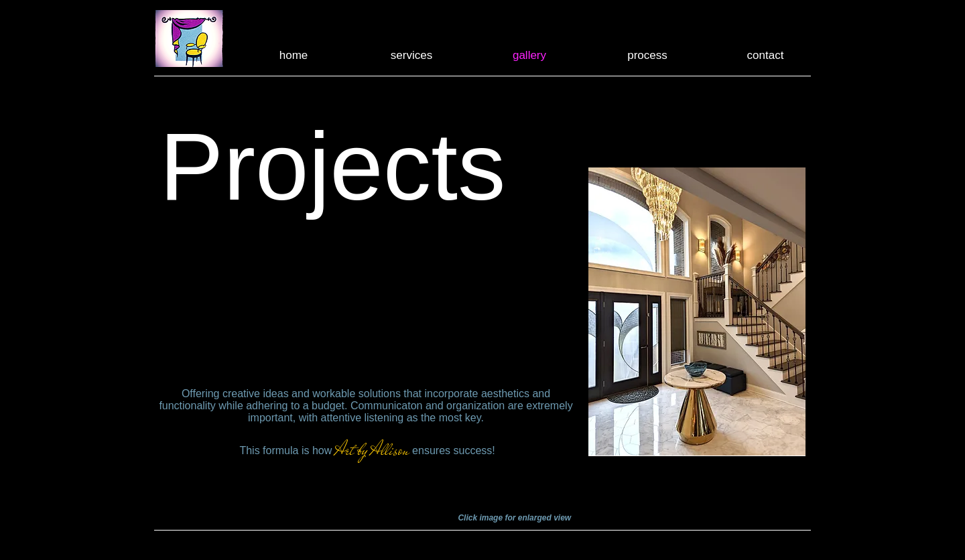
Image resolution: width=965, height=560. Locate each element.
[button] (697, 311)
